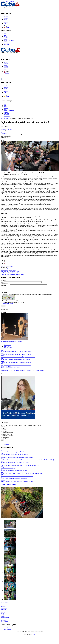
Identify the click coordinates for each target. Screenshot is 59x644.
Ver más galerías (5, 603)
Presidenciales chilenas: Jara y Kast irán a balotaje (13, 273)
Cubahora (3, 620)
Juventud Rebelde (5, 619)
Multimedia (6, 44)
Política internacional (8, 434)
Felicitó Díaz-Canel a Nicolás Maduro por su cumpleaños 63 (15, 361)
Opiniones (7, 119)
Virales (4, 440)
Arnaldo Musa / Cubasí (6, 129)
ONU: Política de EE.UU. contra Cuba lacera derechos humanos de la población (20, 466)
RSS (5, 23)
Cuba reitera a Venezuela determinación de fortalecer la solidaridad (17, 458)
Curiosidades (6, 438)
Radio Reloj (3, 613)
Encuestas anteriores (8, 444)
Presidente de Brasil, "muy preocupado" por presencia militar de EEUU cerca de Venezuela (22, 372)
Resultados (6, 445)
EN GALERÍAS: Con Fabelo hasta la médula (11, 342)
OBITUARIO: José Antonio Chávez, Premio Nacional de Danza (16, 363)
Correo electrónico (5, 284)
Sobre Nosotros (7, 629)
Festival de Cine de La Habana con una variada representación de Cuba (18, 358)
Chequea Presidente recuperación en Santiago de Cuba (14, 472)
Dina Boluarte (4, 133)
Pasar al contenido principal (7, 1)
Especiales (6, 43)
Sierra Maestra (4, 623)
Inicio (5, 34)
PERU (2, 132)
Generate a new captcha (7, 305)
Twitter (5, 19)
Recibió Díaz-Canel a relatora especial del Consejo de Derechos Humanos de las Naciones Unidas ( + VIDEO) (27, 461)
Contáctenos (7, 46)
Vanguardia (3, 615)
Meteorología (4, 608)
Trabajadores (4, 616)
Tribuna (2, 612)
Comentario (4, 285)
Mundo (5, 36)
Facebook (6, 21)
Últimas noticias (7, 346)
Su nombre (3, 281)
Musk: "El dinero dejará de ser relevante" (11, 369)
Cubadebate (3, 611)
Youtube (6, 17)
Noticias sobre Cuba (7, 435)
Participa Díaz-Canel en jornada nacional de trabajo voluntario (16, 355)
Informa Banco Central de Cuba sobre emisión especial (14, 480)
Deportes (6, 38)
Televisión (5, 432)
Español (6, 27)
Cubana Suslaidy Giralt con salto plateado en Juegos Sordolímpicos (17, 482)
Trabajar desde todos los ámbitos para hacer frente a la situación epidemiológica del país (22, 474)
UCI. (34, 635)
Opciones (3, 428)
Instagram (6, 18)
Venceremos (4, 621)
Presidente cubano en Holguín (8, 469)
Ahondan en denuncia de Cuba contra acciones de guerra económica (17, 477)
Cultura (5, 39)
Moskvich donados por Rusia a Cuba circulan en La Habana (15, 464)
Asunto (2, 282)
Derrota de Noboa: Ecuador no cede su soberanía (12, 274)
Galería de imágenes (8, 486)
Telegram (6, 22)
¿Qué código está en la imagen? (10, 302)
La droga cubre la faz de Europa (8, 270)
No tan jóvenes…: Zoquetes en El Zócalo (11, 271)
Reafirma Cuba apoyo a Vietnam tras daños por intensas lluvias (16, 353)
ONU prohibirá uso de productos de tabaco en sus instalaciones (16, 366)
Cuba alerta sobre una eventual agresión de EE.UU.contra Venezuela (17, 453)
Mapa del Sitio (7, 630)
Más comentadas (8, 349)
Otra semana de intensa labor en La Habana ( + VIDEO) (14, 456)
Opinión (6, 42)
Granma (3, 617)
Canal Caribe (4, 609)
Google (11, 266)
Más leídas (6, 347)
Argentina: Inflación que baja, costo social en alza (13, 269)
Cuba (5, 35)
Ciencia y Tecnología (9, 40)
